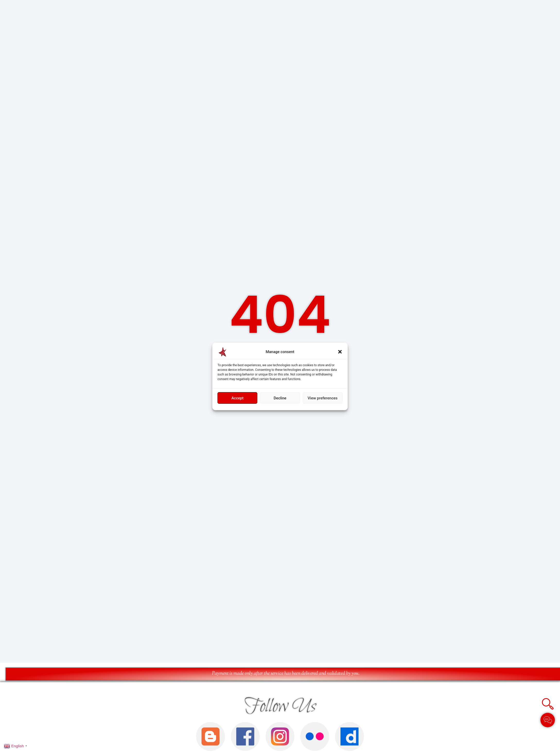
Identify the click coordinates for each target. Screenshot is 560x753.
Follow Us (280, 739)
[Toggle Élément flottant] (548, 720)
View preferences (322, 398)
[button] (340, 352)
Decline (280, 398)
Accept (237, 398)
